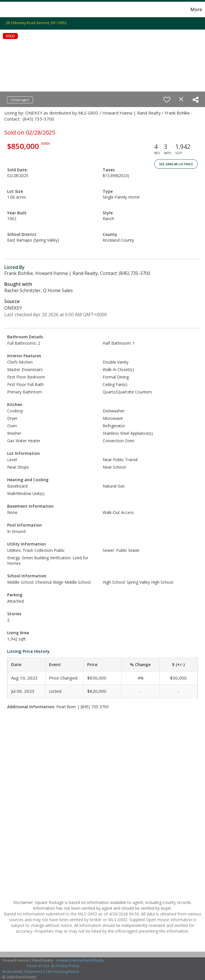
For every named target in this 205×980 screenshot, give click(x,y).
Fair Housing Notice (63, 971)
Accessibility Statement (22, 971)
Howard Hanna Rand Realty (80, 960)
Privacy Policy (67, 966)
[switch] (167, 100)
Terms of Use (38, 966)
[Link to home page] (7, 9)
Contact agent (20, 100)
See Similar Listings (176, 164)
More (196, 9)
